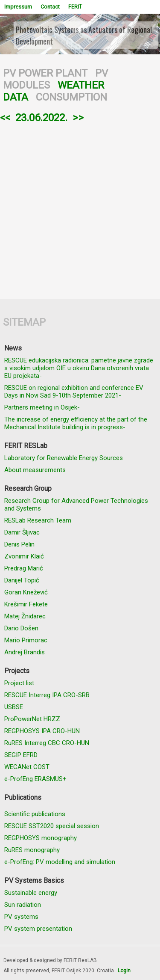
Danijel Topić (22, 580)
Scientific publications (35, 814)
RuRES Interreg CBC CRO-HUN (47, 743)
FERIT (75, 7)
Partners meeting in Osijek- (42, 407)
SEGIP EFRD (21, 755)
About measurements (35, 470)
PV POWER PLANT (45, 73)
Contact (50, 7)
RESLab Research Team (38, 520)
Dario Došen (21, 628)
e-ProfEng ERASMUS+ (35, 779)
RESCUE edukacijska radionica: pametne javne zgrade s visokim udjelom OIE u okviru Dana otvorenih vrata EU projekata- (79, 368)
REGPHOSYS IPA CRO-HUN (42, 731)
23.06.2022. (41, 118)
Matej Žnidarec (25, 616)
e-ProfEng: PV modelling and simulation (60, 862)
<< (5, 118)
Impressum (18, 7)
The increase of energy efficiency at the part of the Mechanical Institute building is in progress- (76, 423)
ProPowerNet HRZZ (32, 719)
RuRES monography (32, 850)
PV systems (21, 917)
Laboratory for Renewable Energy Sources (64, 458)
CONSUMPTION (71, 97)
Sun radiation (23, 905)
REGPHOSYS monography (41, 838)
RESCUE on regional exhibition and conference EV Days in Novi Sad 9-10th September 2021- (74, 392)
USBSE (14, 707)
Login (124, 971)
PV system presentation (38, 929)
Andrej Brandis (25, 652)
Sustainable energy (31, 893)
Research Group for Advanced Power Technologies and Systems (76, 505)
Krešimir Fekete (26, 604)
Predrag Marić (24, 568)
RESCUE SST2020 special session (52, 826)
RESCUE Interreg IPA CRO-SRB (47, 695)
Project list (19, 683)
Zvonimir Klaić (24, 556)
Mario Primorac (26, 640)
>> (78, 118)
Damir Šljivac (22, 532)
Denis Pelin (19, 544)
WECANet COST (27, 767)
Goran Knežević (26, 592)
